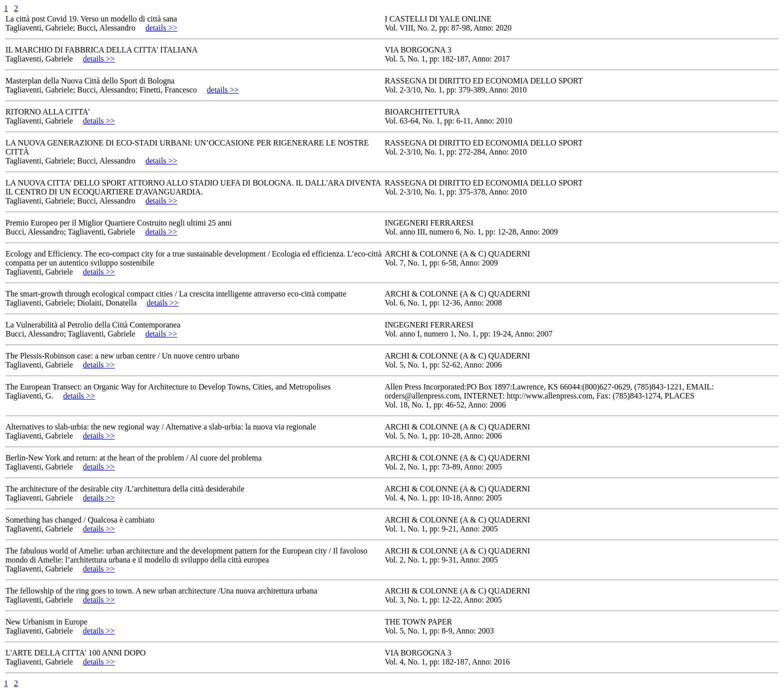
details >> (161, 28)
